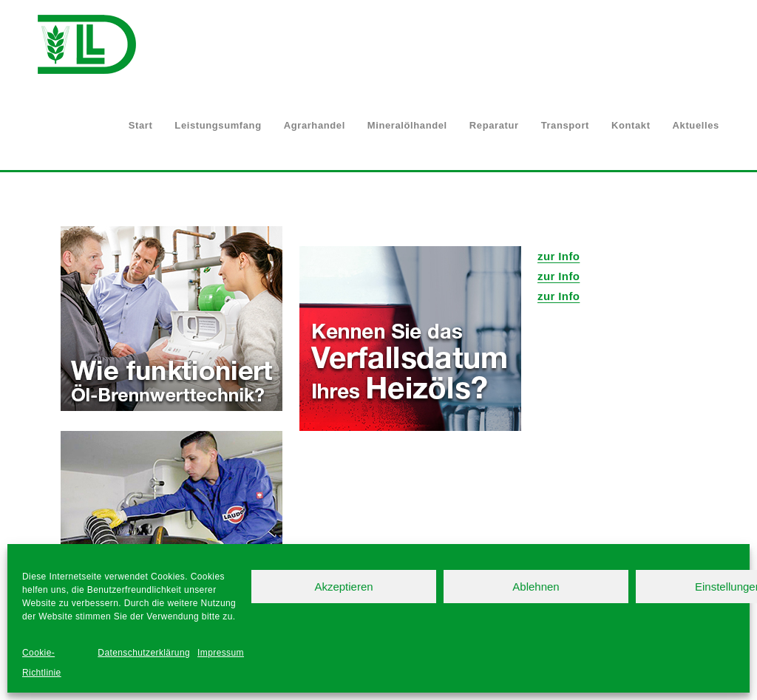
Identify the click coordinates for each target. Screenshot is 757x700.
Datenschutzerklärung (144, 653)
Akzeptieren (343, 587)
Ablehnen (536, 587)
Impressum (221, 653)
